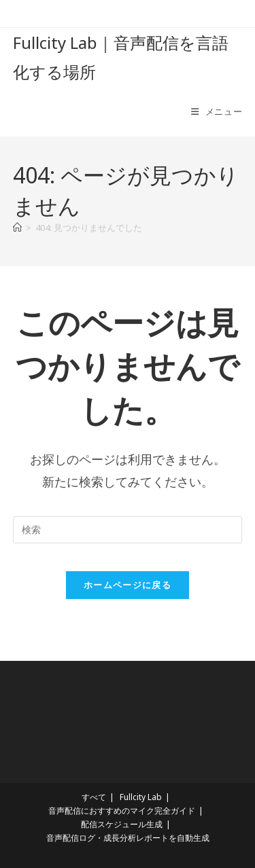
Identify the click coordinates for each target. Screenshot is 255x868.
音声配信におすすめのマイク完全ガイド (122, 811)
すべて (94, 797)
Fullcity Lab (141, 797)
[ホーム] (17, 228)
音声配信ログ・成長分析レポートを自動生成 (128, 838)
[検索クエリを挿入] (128, 530)
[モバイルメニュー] (217, 111)
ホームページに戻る (128, 585)
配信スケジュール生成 (122, 824)
